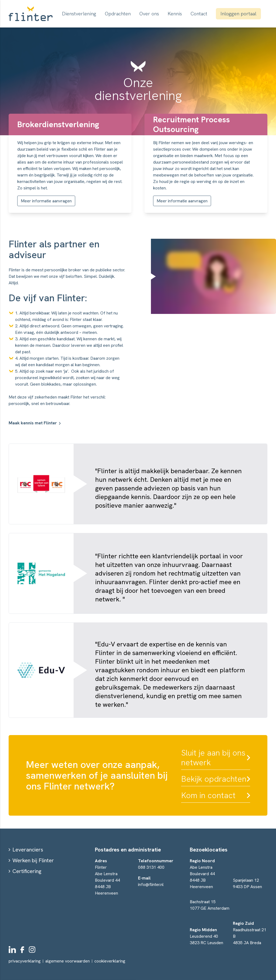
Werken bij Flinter (33, 860)
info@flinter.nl (151, 884)
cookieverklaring (110, 961)
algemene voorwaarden (68, 961)
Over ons (149, 14)
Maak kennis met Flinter (33, 423)
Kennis (175, 14)
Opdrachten (118, 14)
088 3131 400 (151, 867)
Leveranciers (28, 850)
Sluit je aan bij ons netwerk (213, 758)
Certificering (27, 871)
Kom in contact (208, 796)
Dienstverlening (79, 14)
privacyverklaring (25, 961)
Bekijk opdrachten (214, 779)
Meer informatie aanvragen (46, 201)
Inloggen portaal (238, 14)
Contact (199, 14)
